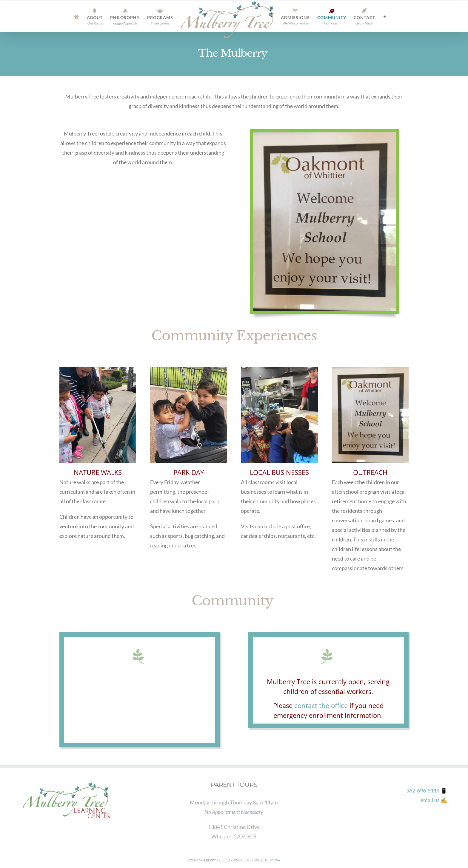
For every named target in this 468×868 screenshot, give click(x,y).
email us (430, 800)
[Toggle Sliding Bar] (385, 17)
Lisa (277, 860)
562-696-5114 (423, 790)
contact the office (321, 705)
